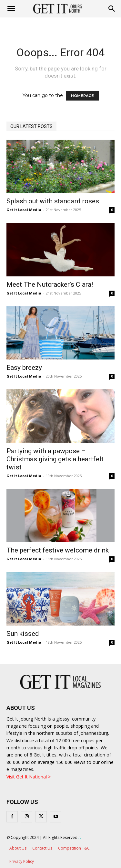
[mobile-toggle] (11, 9)
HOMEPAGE (82, 96)
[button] (112, 9)
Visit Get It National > (29, 777)
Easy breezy (24, 368)
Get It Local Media (24, 210)
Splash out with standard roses (53, 201)
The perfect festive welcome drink (58, 550)
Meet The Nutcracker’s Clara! (50, 284)
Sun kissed (23, 634)
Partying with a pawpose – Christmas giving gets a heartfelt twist (55, 459)
